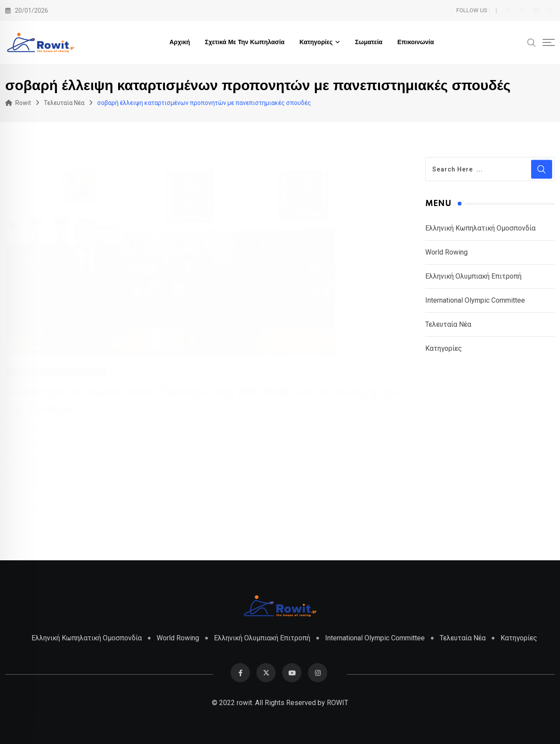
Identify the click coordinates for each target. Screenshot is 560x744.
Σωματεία (369, 42)
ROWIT (338, 703)
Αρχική (180, 42)
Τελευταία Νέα (448, 324)
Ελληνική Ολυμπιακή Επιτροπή (473, 276)
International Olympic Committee (475, 300)
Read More (40, 506)
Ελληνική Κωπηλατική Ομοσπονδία (480, 228)
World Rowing (446, 252)
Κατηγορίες (316, 42)
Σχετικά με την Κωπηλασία (245, 42)
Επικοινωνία (416, 42)
